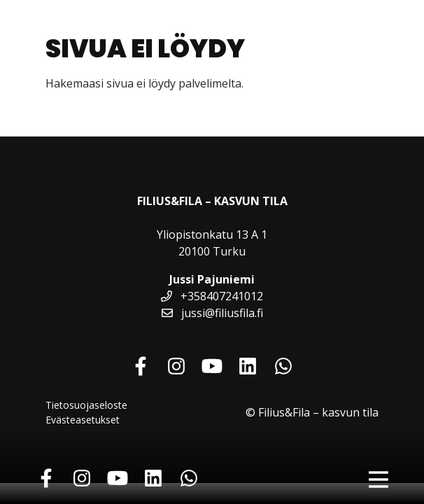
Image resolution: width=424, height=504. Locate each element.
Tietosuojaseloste (86, 405)
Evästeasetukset (83, 420)
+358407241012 (212, 296)
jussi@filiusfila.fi (212, 313)
